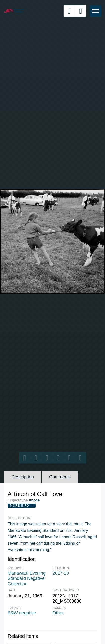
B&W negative (22, 613)
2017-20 (61, 573)
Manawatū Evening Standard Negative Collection (27, 579)
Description (23, 477)
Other (58, 613)
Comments (60, 477)
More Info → (22, 506)
